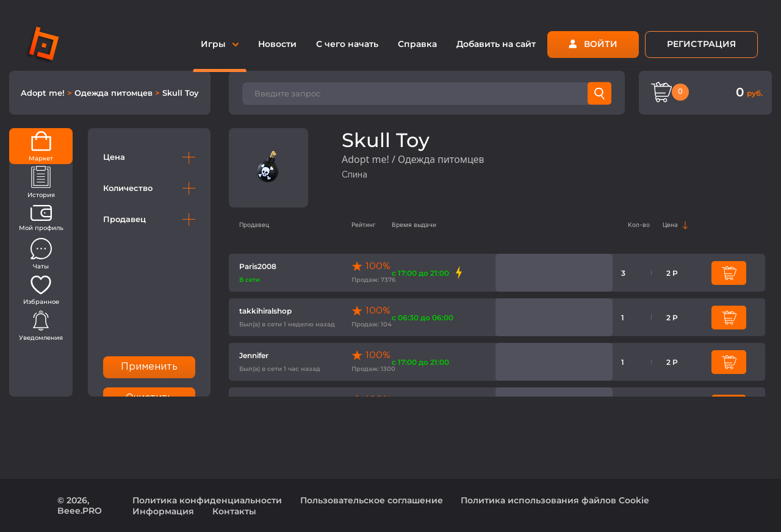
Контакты (234, 511)
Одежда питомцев (115, 93)
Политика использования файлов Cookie (555, 500)
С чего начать (347, 44)
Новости (277, 44)
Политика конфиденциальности (207, 500)
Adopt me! (44, 93)
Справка (417, 44)
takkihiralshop (265, 311)
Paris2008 (258, 266)
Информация (163, 511)
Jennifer (254, 355)
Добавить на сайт (496, 44)
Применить (149, 367)
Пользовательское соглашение (372, 500)
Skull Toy (181, 93)
